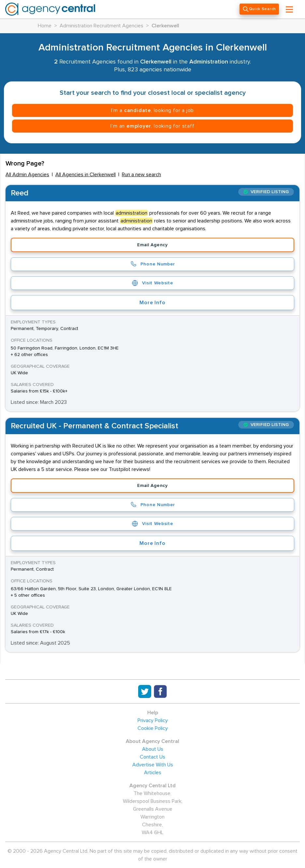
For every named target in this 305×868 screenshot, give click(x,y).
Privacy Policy (153, 720)
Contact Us (152, 757)
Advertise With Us (153, 765)
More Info (152, 303)
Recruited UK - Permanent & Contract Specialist (94, 426)
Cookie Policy (153, 728)
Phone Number (152, 264)
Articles (153, 773)
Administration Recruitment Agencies (102, 26)
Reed (20, 193)
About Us (153, 749)
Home (45, 26)
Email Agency (152, 245)
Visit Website (152, 283)
